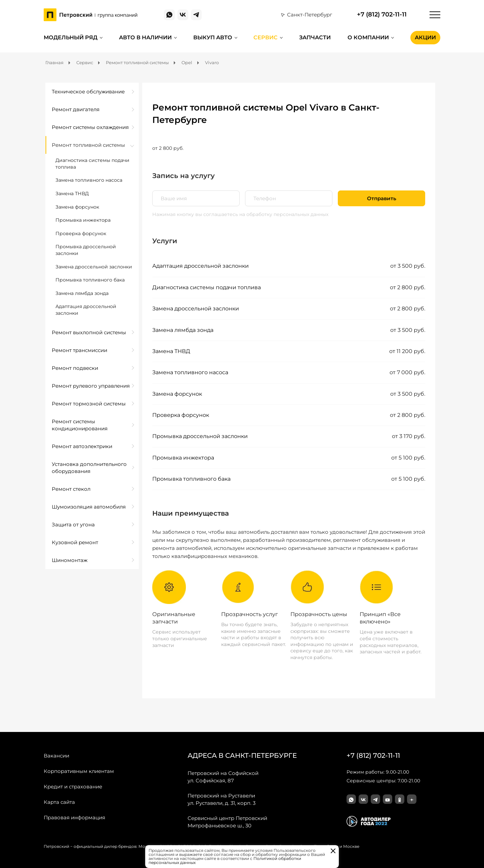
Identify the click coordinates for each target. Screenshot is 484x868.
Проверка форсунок (181, 415)
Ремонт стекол (71, 489)
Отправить (382, 198)
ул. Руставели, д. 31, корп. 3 (221, 799)
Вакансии (56, 756)
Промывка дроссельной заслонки (200, 436)
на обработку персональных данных (284, 214)
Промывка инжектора (183, 458)
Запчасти (315, 37)
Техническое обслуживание (88, 92)
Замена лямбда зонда (183, 330)
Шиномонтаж (70, 560)
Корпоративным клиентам (79, 771)
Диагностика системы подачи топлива (207, 287)
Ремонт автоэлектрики (82, 446)
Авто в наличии (145, 37)
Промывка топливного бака (191, 479)
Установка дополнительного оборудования (89, 468)
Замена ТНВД (171, 351)
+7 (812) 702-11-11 (382, 15)
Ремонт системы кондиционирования (80, 425)
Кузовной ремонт (75, 542)
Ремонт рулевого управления (91, 386)
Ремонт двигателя (76, 109)
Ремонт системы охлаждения (90, 127)
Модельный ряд (71, 37)
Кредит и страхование (73, 787)
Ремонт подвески (75, 368)
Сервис (266, 37)
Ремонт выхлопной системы (89, 332)
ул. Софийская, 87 (223, 777)
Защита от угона (73, 525)
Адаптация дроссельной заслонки (200, 266)
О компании (368, 37)
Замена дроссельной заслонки (196, 309)
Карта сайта (59, 802)
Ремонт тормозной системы (89, 404)
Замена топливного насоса (190, 372)
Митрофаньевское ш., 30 (227, 822)
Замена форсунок (177, 394)
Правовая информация (74, 817)
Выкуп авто (213, 37)
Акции (425, 37)
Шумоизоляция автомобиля (89, 507)
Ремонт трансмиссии (79, 350)
